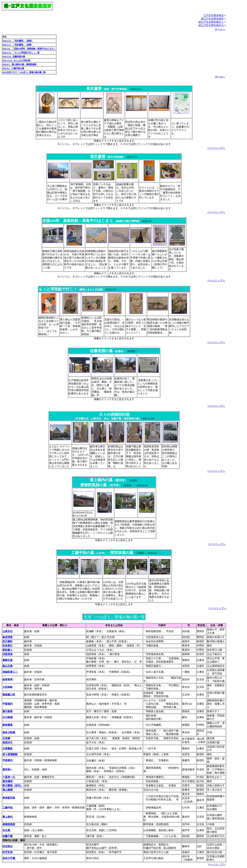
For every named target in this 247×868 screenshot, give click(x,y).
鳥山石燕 (8, 666)
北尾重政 (8, 748)
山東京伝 (8, 631)
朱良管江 (8, 646)
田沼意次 (8, 846)
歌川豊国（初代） (13, 786)
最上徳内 (8, 817)
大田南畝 (8, 687)
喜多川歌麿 (9, 732)
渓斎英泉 (8, 654)
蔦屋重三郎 (9, 695)
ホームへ (220, 29)
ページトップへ (216, 148)
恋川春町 (8, 641)
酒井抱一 (8, 769)
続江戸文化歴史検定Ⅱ (211, 22)
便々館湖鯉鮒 (10, 754)
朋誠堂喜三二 (10, 672)
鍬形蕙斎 (8, 725)
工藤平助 (8, 808)
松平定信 (8, 852)
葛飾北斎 (8, 660)
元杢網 (6, 738)
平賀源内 (8, 704)
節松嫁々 (8, 650)
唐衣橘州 (8, 781)
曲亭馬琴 (8, 679)
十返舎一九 (9, 777)
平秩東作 (8, 760)
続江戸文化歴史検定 (212, 19)
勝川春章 (8, 711)
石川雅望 (8, 717)
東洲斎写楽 (9, 798)
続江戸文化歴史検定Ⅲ (211, 25)
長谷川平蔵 (9, 858)
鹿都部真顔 (9, 824)
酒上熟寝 (8, 790)
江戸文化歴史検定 (214, 15)
